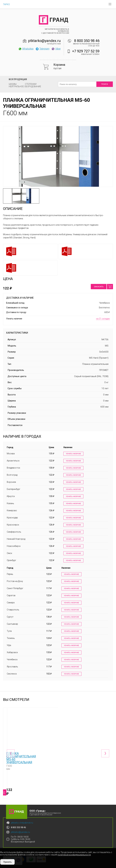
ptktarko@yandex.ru (44, 41)
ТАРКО (6, 4)
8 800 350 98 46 (87, 41)
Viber (56, 49)
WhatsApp (26, 49)
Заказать (99, 287)
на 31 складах (103, 319)
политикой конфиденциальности (74, 855)
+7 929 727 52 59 (86, 51)
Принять (7, 862)
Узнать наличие (73, 454)
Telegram (42, 49)
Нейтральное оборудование (25, 86)
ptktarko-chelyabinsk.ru (22, 818)
